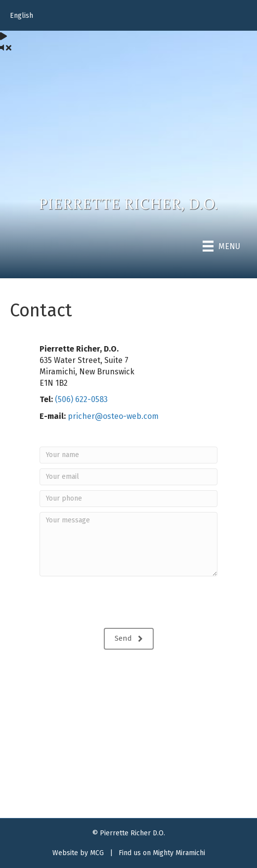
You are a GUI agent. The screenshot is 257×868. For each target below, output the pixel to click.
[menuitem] (128, 16)
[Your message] (128, 544)
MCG (97, 853)
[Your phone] (128, 499)
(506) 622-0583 (81, 399)
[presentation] (115, 604)
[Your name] (128, 455)
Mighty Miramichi (179, 853)
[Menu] (221, 246)
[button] (129, 639)
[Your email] (128, 477)
